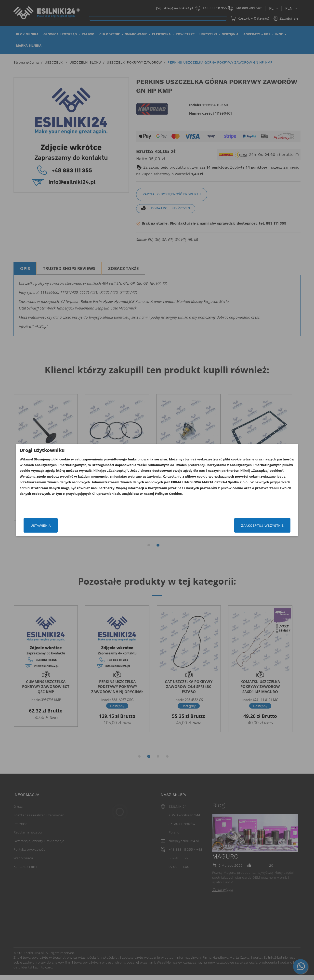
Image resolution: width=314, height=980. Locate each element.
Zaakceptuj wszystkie (241, 525)
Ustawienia (62, 525)
